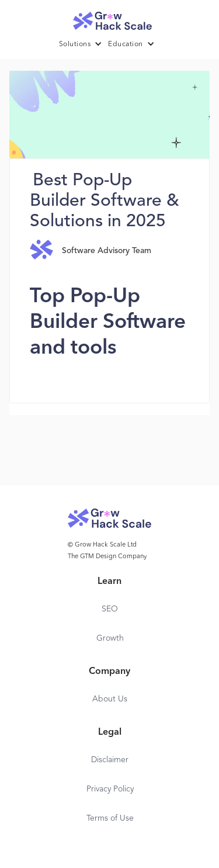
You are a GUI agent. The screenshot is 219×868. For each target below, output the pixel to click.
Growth (110, 638)
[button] (84, 44)
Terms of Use (110, 818)
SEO (110, 609)
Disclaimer (110, 760)
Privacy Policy (110, 789)
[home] (110, 18)
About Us (110, 699)
